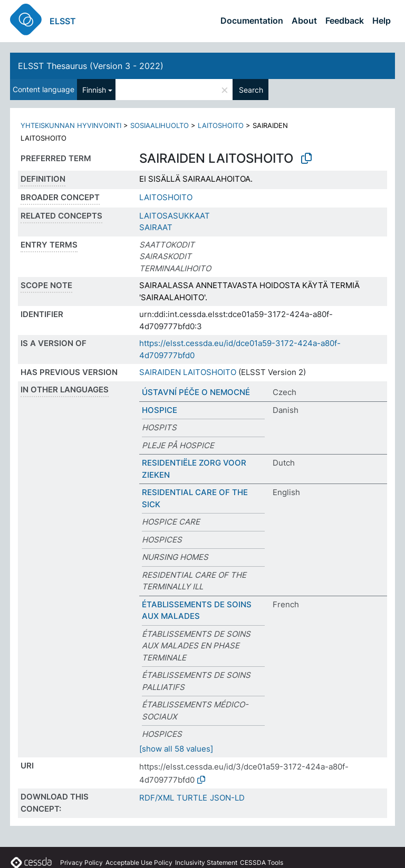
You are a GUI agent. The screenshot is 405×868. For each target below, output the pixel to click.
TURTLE (192, 798)
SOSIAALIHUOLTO (160, 125)
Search (251, 90)
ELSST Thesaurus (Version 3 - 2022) (91, 66)
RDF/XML (157, 798)
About (304, 21)
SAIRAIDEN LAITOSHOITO (188, 372)
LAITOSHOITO (221, 125)
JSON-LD (227, 798)
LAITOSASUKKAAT (175, 216)
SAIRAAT (156, 227)
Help (382, 21)
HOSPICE (160, 410)
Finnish (94, 90)
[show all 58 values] (176, 749)
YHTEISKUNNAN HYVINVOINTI (71, 125)
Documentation (252, 21)
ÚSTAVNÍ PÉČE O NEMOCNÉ (196, 392)
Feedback (345, 21)
